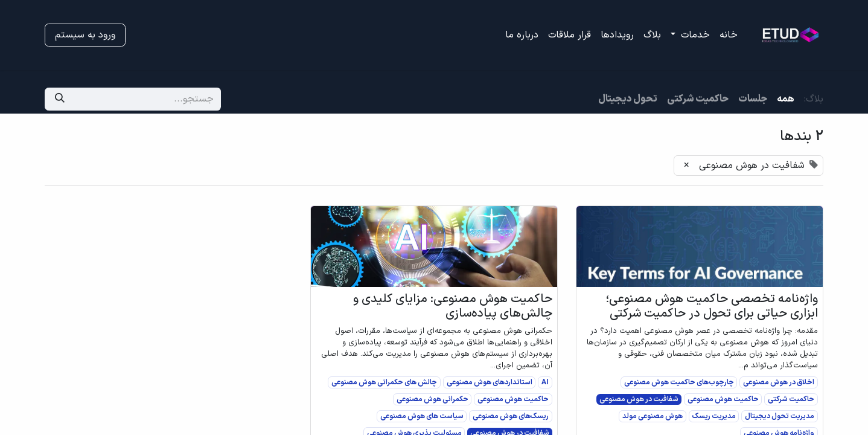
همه (786, 99)
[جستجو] (60, 99)
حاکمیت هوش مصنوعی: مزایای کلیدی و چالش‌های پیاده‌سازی (453, 306)
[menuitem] (729, 35)
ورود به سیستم (85, 35)
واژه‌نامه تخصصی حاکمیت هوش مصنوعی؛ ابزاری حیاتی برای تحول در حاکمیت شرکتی (712, 306)
